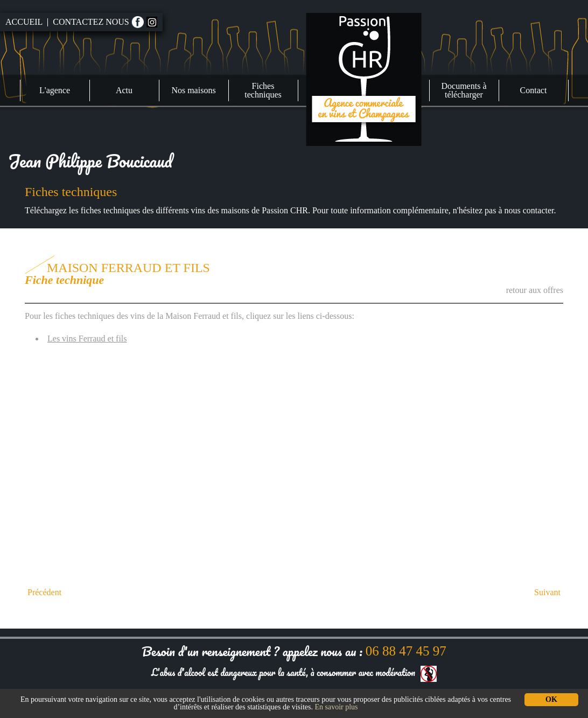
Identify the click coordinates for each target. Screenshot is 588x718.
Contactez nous (91, 22)
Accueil (24, 22)
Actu (124, 90)
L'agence (55, 90)
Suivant (547, 592)
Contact (534, 90)
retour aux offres (535, 290)
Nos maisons (193, 90)
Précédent (44, 592)
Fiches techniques (263, 90)
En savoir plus (336, 707)
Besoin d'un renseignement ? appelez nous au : (294, 651)
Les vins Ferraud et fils (87, 339)
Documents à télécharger (464, 90)
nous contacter (529, 210)
